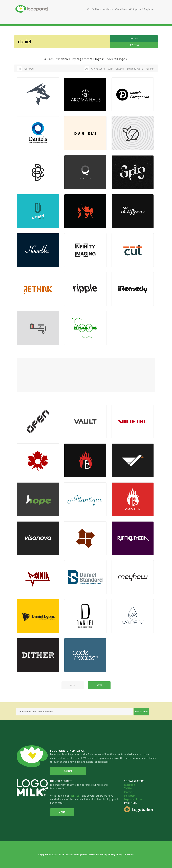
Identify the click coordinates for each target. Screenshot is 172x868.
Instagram (130, 796)
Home (51, 9)
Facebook (130, 785)
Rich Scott (76, 796)
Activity (108, 9)
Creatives (121, 9)
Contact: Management (76, 855)
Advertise (129, 855)
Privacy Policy (115, 855)
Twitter (128, 788)
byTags (135, 38)
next (99, 685)
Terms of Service (98, 855)
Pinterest (129, 792)
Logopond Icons (133, 799)
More (62, 812)
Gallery (96, 9)
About (68, 771)
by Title (135, 45)
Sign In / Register (142, 9)
